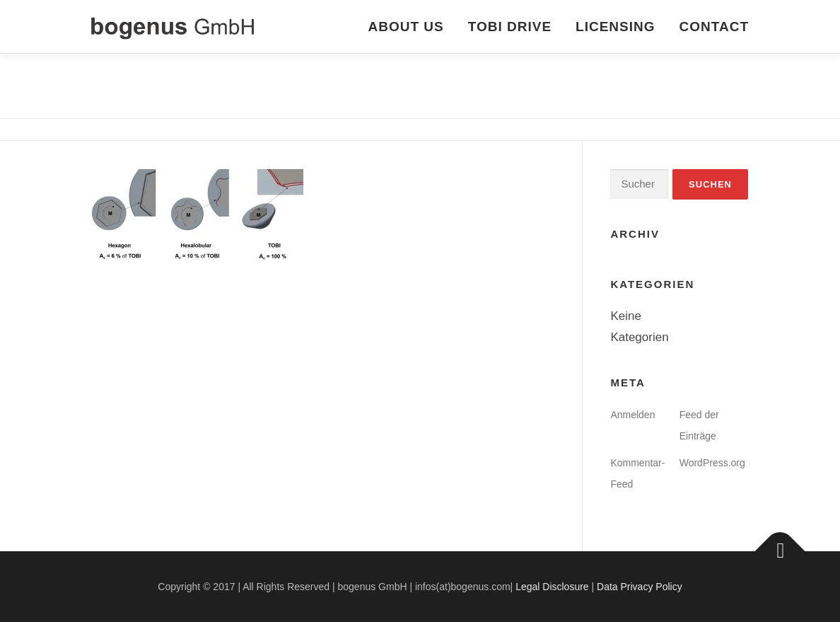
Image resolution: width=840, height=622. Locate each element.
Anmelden (632, 415)
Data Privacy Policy (640, 587)
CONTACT (714, 27)
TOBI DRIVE (510, 27)
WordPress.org (712, 463)
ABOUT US (406, 27)
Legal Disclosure (552, 587)
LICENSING (615, 27)
